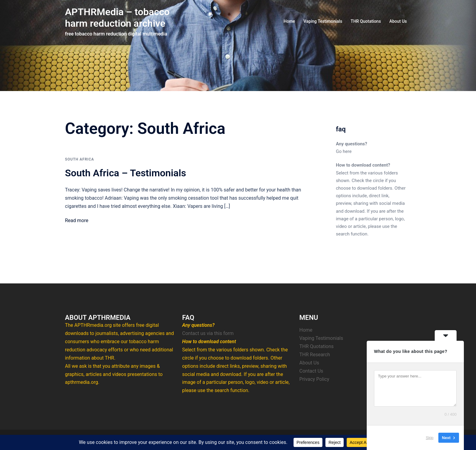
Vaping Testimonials (323, 21)
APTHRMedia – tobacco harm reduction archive (117, 18)
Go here (344, 151)
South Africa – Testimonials (126, 173)
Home (289, 21)
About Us (398, 21)
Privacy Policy (314, 379)
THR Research (315, 355)
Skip (430, 438)
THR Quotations (366, 21)
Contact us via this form (208, 333)
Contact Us (311, 371)
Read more (77, 220)
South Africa (80, 159)
